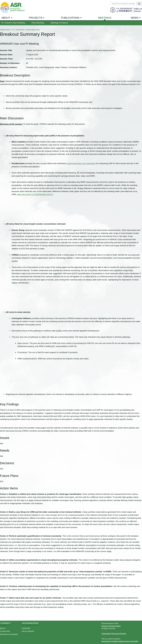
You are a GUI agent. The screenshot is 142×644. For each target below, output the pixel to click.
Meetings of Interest (59, 23)
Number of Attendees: (10, 63)
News (135, 18)
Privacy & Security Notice (111, 626)
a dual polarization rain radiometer (81, 163)
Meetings (105, 18)
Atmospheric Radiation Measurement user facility (120, 641)
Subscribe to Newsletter (9, 634)
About (6, 18)
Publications (70, 18)
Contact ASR (5, 631)
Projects (36, 18)
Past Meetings (38, 23)
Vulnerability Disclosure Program (114, 633)
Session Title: (6, 50)
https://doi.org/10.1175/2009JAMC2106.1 (35, 194)
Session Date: (6, 55)
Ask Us (3, 628)
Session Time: (7, 59)
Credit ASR (26, 628)
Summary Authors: (9, 67)
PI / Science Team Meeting (13, 23)
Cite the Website (28, 631)
